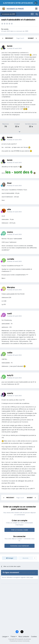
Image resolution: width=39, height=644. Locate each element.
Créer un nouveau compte (19, 530)
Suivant (31, 38)
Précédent (9, 38)
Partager (10, 558)
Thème (14, 637)
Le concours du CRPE (21, 31)
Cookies (34, 637)
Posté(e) (14, 48)
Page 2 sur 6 (21, 38)
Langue (5, 637)
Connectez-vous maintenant (19, 546)
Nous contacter (24, 637)
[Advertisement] (19, 608)
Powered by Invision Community (20, 641)
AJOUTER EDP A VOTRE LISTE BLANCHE (18, 3)
